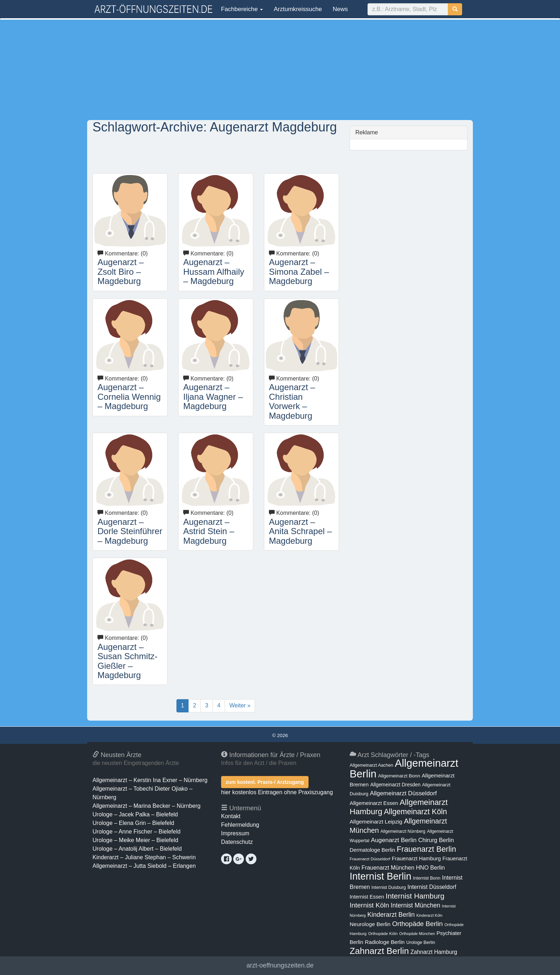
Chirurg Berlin (436, 840)
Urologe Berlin (421, 942)
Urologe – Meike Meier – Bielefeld (135, 840)
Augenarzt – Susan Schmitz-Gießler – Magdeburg (127, 661)
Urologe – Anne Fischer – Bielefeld (136, 832)
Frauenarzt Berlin (426, 849)
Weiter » (240, 705)
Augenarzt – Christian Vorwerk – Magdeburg (292, 401)
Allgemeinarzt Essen (374, 803)
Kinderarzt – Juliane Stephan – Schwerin (144, 857)
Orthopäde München (417, 934)
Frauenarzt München (388, 867)
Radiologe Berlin (385, 942)
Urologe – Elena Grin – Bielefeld (133, 823)
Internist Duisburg (389, 887)
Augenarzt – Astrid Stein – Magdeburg (209, 531)
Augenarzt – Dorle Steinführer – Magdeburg (130, 531)
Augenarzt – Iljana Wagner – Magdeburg (213, 397)
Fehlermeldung (240, 825)
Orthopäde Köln (383, 934)
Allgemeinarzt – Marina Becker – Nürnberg (146, 806)
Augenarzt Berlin (394, 840)
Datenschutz (237, 842)
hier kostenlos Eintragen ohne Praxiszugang (277, 792)
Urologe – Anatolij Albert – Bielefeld (137, 849)
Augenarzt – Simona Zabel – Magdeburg (299, 272)
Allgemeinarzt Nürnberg (403, 831)
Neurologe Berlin (370, 924)
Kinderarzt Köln (429, 915)
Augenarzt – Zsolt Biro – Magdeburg (121, 272)
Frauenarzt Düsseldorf (370, 859)
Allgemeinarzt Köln (416, 812)
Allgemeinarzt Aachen (371, 765)
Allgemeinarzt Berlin (404, 768)
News (341, 9)
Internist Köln (369, 905)
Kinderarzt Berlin (391, 915)
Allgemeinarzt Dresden (396, 785)
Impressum (235, 833)
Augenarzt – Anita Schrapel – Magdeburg (300, 531)
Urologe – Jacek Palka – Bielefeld (135, 814)
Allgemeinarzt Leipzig (376, 822)
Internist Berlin (381, 876)
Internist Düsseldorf (432, 887)
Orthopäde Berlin (417, 924)
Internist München (416, 905)
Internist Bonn (427, 878)
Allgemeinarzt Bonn (399, 776)
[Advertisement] (280, 70)
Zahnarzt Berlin (379, 951)
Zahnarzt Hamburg (434, 952)
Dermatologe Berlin (372, 850)
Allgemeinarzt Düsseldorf (403, 793)
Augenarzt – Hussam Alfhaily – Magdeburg (214, 272)
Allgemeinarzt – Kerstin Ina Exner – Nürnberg (150, 780)
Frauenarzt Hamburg (416, 859)
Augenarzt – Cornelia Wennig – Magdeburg (129, 397)
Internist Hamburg (415, 896)
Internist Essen (367, 897)
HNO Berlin (431, 867)
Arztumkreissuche (298, 9)
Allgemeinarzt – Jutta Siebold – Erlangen (144, 866)
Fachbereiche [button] (241, 9)
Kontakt (231, 816)
